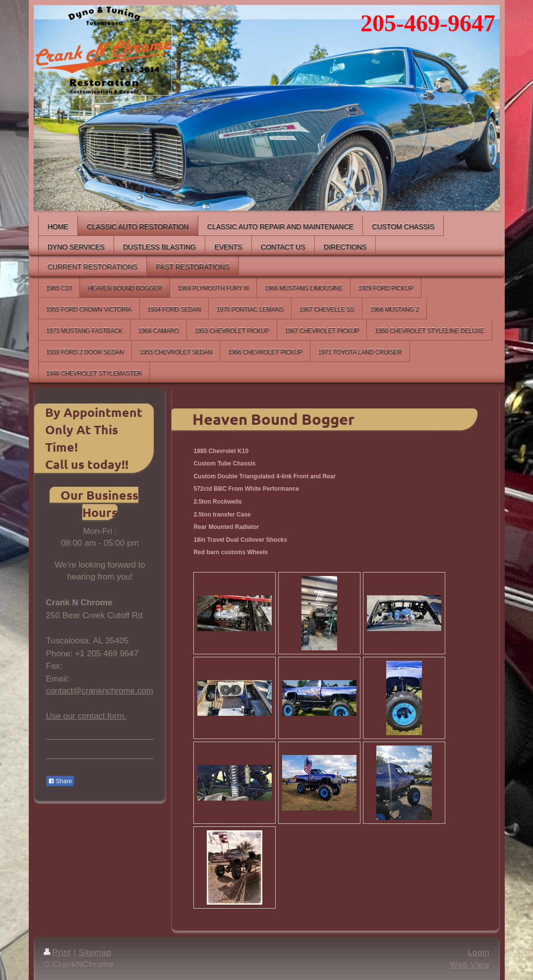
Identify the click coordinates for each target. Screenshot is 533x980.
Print (58, 952)
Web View (470, 965)
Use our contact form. (87, 716)
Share (60, 781)
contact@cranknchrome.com (100, 691)
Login (478, 952)
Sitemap (95, 952)
